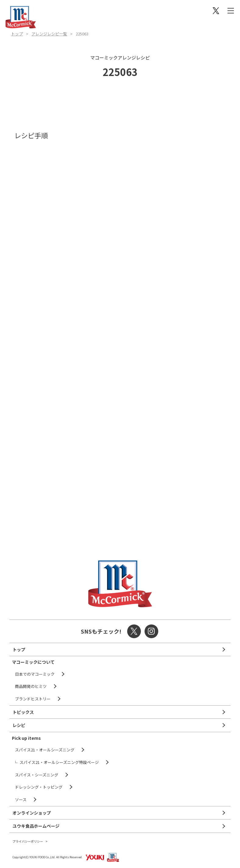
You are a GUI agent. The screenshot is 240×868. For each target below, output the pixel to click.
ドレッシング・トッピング (39, 787)
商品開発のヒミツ (31, 686)
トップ (17, 34)
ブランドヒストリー (33, 699)
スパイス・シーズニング (37, 775)
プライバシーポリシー (28, 841)
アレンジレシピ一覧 (49, 34)
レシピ (19, 725)
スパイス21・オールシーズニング (45, 750)
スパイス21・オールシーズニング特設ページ (59, 762)
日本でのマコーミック (35, 674)
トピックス (23, 712)
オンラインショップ (32, 813)
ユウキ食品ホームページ (36, 826)
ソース (21, 799)
